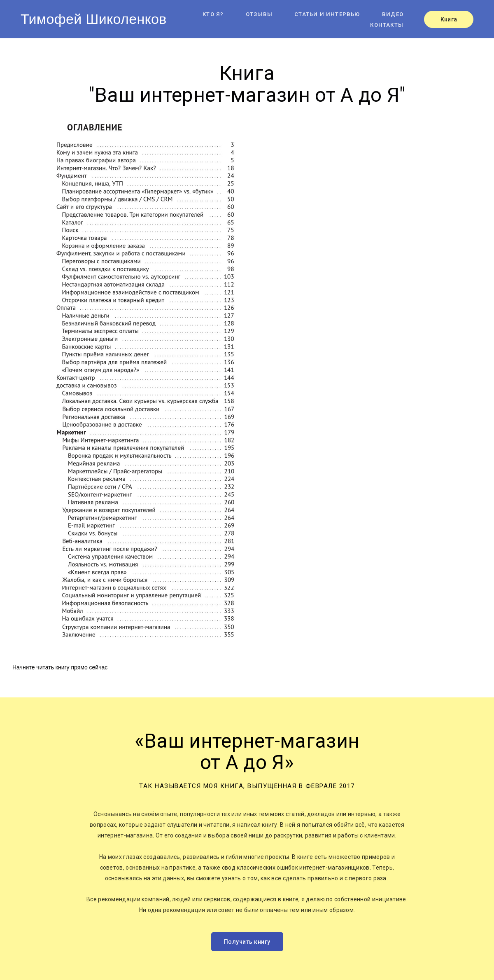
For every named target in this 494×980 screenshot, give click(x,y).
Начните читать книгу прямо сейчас (60, 667)
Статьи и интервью (327, 14)
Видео (393, 14)
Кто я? (213, 14)
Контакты (387, 25)
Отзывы (259, 14)
